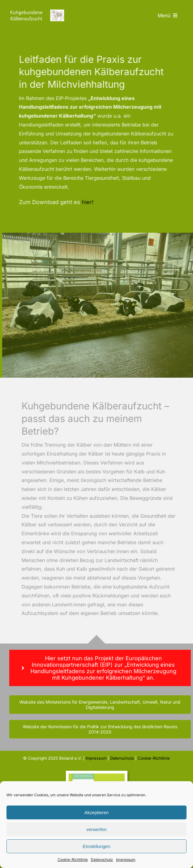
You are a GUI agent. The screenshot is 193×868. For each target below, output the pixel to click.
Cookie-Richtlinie (73, 860)
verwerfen (97, 829)
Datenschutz (102, 860)
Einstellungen (96, 846)
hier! (87, 202)
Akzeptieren (96, 812)
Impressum (126, 860)
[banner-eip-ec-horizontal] (97, 776)
